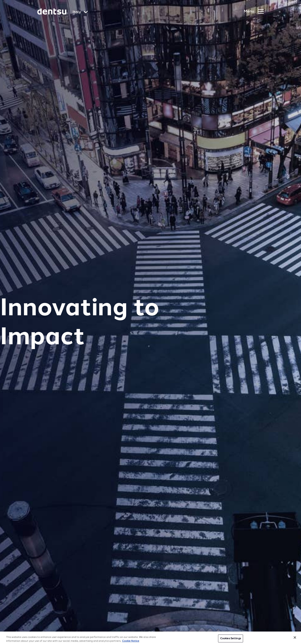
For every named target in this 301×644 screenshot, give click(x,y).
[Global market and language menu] (80, 12)
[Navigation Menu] (254, 12)
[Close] (295, 640)
